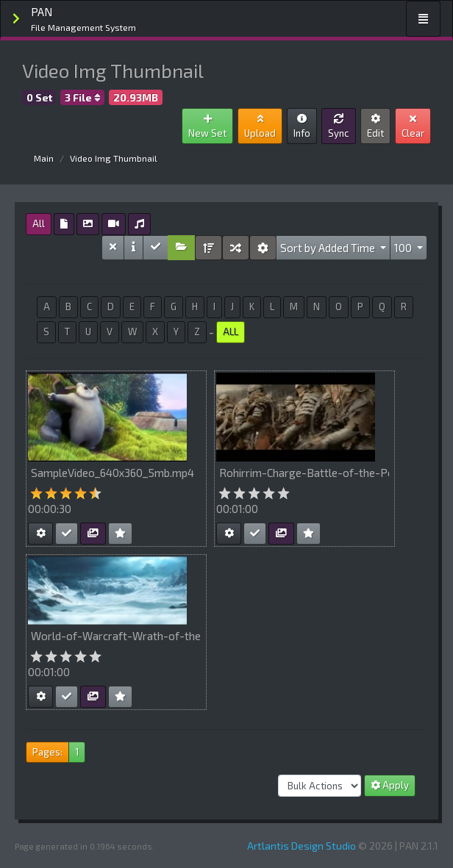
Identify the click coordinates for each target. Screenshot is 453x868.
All (39, 223)
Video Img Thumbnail (114, 158)
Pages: (47, 752)
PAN (83, 19)
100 (404, 248)
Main (44, 158)
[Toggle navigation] (423, 19)
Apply (390, 785)
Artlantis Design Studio (302, 846)
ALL (231, 331)
